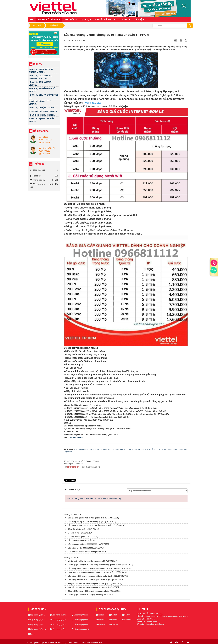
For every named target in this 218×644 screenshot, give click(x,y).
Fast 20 (100, 615)
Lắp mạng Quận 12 (80, 629)
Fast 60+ (127, 620)
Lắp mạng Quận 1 (36, 615)
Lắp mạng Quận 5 (58, 620)
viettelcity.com (76, 437)
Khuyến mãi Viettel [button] (106, 19)
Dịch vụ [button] (86, 20)
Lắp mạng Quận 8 (58, 624)
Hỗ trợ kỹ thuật (48, 148)
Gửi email (45, 143)
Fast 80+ (101, 624)
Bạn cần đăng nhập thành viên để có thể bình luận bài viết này (94, 498)
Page (31, 634)
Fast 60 (113, 620)
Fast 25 (113, 615)
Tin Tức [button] (125, 20)
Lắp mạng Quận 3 (80, 615)
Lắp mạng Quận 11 (59, 629)
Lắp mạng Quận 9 (80, 624)
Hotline (45, 137)
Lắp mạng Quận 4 (36, 620)
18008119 (45, 151)
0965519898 (46, 140)
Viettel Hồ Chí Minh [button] (49, 20)
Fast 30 (126, 615)
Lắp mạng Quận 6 (80, 620)
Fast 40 (100, 620)
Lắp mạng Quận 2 (58, 615)
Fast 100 (114, 624)
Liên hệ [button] (139, 20)
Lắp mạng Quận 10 (37, 629)
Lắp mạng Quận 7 (36, 624)
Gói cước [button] (71, 20)
